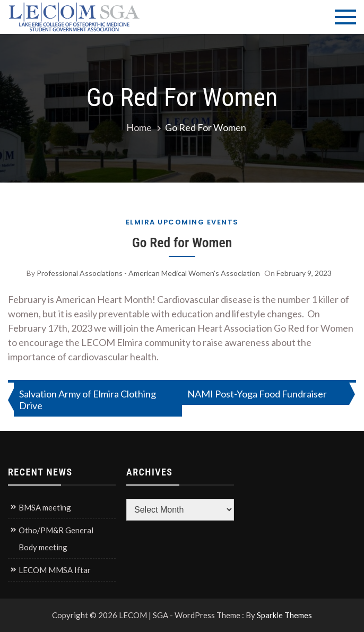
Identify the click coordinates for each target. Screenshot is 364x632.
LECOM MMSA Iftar (55, 570)
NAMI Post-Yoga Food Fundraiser (257, 394)
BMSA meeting (45, 507)
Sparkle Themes (284, 615)
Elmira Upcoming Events (182, 222)
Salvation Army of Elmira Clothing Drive (88, 400)
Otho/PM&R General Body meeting (56, 539)
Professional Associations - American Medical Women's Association (148, 273)
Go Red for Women (182, 243)
